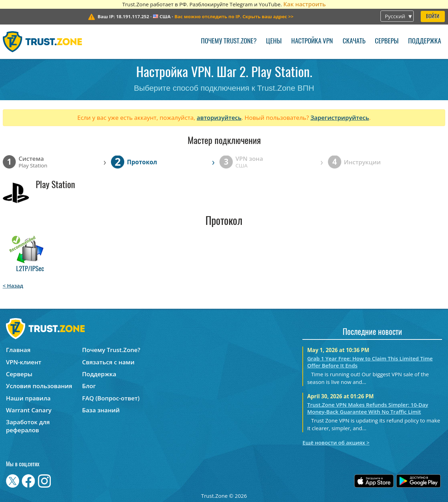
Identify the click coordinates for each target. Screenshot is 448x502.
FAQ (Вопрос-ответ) (111, 398)
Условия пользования (39, 386)
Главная (18, 350)
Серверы (387, 42)
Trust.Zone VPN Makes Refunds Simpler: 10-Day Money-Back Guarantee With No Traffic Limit (368, 408)
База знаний (101, 410)
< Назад (13, 286)
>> (234, 16)
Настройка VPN (312, 42)
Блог (89, 386)
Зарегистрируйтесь (340, 118)
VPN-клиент (24, 362)
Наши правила (28, 398)
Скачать (354, 42)
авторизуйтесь (219, 118)
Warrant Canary (29, 410)
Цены (274, 42)
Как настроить (304, 4)
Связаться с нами (108, 362)
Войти (433, 17)
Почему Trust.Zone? (229, 42)
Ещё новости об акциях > (336, 442)
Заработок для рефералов (28, 426)
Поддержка (425, 42)
